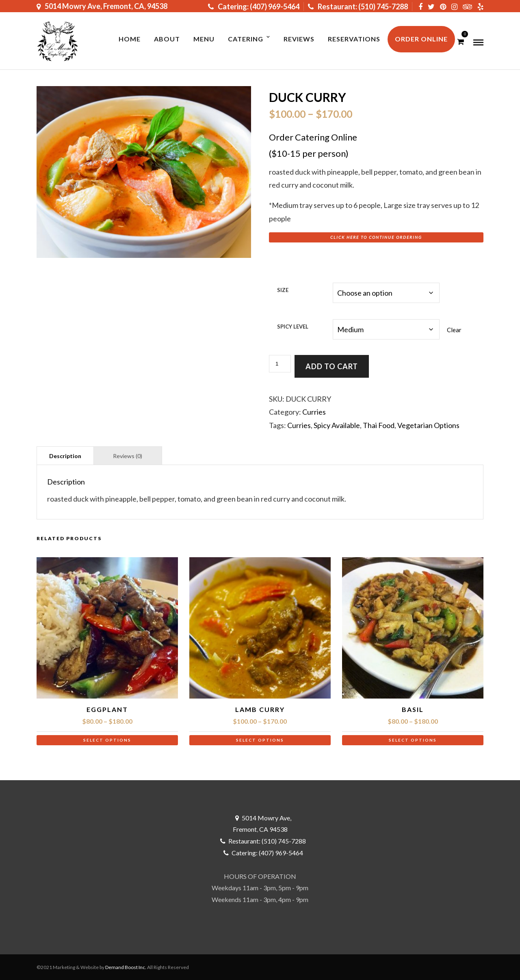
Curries (314, 412)
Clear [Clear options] (454, 330)
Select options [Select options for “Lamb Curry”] (260, 740)
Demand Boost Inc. (126, 967)
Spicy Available (337, 425)
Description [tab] (65, 456)
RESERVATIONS (354, 39)
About (167, 39)
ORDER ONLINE (421, 39)
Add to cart (332, 366)
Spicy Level (293, 327)
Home (130, 39)
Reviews (299, 39)
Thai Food (379, 425)
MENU (204, 39)
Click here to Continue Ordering (376, 237)
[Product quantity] (280, 364)
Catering (246, 39)
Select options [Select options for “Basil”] (413, 740)
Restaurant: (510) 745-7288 (358, 6)
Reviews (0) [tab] (128, 456)
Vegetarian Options (428, 425)
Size (283, 290)
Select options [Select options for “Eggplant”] (107, 740)
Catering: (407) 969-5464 (254, 6)
